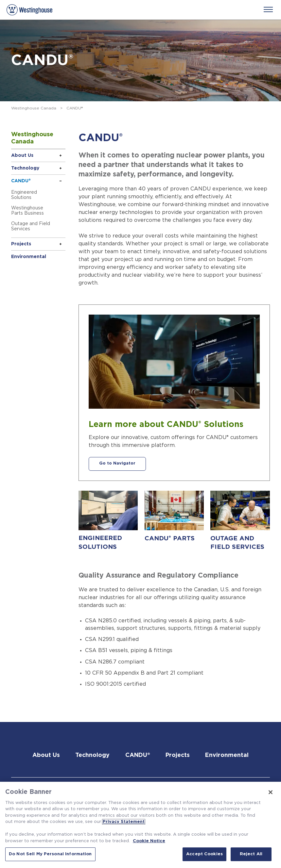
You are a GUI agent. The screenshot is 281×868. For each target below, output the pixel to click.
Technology (25, 168)
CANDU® (21, 181)
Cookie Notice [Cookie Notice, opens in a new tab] (149, 841)
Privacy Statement (124, 822)
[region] (140, 825)
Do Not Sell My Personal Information (50, 854)
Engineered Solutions (24, 195)
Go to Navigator (118, 464)
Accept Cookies (204, 854)
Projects (21, 244)
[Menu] (268, 9)
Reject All (251, 854)
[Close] (271, 792)
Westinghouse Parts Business (27, 211)
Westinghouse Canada (34, 108)
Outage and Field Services (31, 226)
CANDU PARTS (170, 538)
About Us (22, 156)
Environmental (29, 257)
